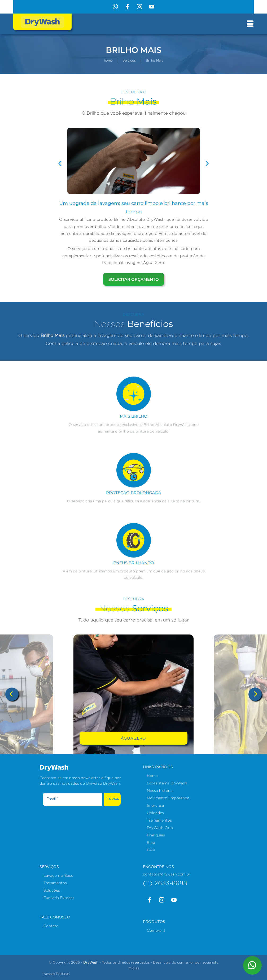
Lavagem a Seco (58, 875)
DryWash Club (160, 828)
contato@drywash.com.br (167, 874)
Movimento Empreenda (168, 798)
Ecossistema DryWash (167, 783)
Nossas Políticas (56, 974)
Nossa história (160, 790)
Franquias (156, 835)
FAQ (151, 850)
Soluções (52, 890)
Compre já (156, 930)
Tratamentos (55, 883)
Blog (151, 842)
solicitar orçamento (134, 279)
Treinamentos (159, 820)
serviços (129, 60)
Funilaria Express (59, 898)
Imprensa (155, 805)
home (108, 60)
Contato (51, 926)
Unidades (155, 813)
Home (152, 776)
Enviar (113, 799)
